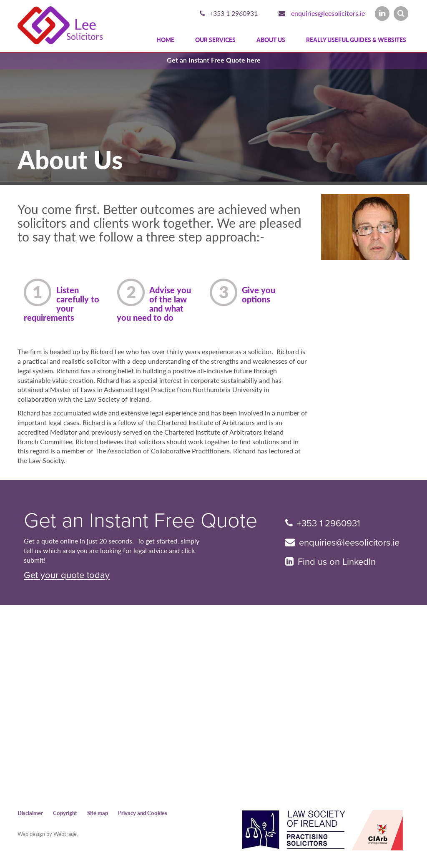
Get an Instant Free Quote (141, 521)
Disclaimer (30, 813)
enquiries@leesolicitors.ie (328, 13)
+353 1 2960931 (234, 13)
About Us (271, 40)
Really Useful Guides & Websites (356, 40)
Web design (31, 834)
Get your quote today (67, 575)
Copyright (65, 813)
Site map (98, 813)
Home (165, 40)
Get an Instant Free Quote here (214, 60)
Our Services (215, 40)
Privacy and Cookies (143, 813)
